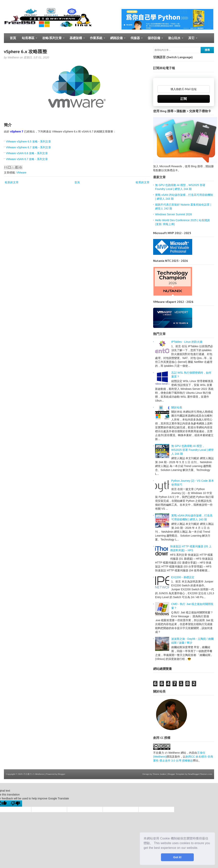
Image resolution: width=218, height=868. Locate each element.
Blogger (62, 774)
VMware (21, 173)
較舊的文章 (143, 182)
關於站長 (177, 407)
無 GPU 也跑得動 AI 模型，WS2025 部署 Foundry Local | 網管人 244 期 (193, 450)
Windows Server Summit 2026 (173, 214)
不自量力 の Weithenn (34, 774)
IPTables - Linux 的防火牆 (187, 342)
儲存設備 (154, 40)
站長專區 (28, 40)
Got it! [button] (177, 857)
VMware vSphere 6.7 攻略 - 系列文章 (28, 147)
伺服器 (135, 40)
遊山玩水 (174, 40)
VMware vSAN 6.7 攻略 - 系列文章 (27, 159)
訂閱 (184, 99)
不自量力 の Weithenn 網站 (170, 753)
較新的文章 (12, 182)
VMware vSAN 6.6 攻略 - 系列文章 (27, 153)
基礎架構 (76, 40)
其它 (191, 40)
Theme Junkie (159, 774)
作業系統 (96, 40)
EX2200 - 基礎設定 (183, 577)
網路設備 (116, 40)
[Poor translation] (15, 804)
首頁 (13, 38)
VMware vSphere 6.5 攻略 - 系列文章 (28, 141)
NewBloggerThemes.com (200, 774)
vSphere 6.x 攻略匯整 (25, 51)
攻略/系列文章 (52, 40)
